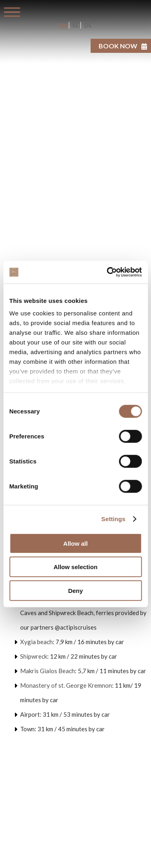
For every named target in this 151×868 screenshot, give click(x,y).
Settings (114, 519)
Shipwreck (34, 656)
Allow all (75, 543)
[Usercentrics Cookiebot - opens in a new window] (108, 272)
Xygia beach (36, 642)
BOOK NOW (118, 46)
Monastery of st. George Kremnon (66, 685)
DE (87, 25)
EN (63, 25)
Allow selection (75, 567)
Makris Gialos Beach (48, 671)
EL (75, 25)
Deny (75, 590)
